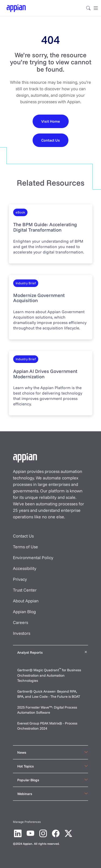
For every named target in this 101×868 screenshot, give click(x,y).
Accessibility (25, 568)
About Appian (26, 601)
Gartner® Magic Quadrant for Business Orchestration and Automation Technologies (49, 675)
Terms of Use (25, 547)
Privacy (20, 579)
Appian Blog (24, 612)
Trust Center (25, 590)
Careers (20, 622)
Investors (22, 633)
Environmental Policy (33, 557)
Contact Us (23, 536)
